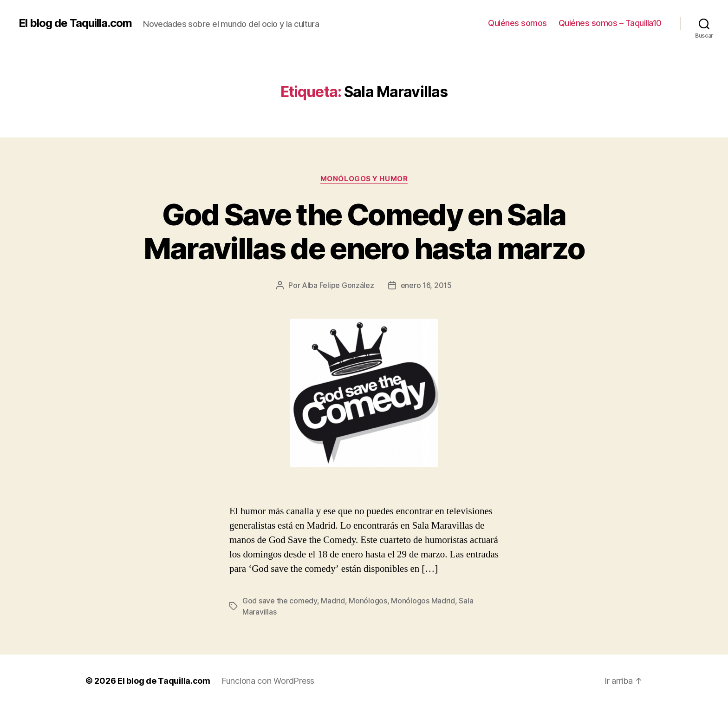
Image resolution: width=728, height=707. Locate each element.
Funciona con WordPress (268, 681)
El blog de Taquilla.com (75, 23)
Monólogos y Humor (364, 179)
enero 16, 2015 (426, 285)
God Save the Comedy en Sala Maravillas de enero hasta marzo (364, 231)
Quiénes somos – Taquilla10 (610, 23)
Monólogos (368, 601)
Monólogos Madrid (423, 601)
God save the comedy (280, 601)
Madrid (333, 601)
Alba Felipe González (338, 285)
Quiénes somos (517, 23)
